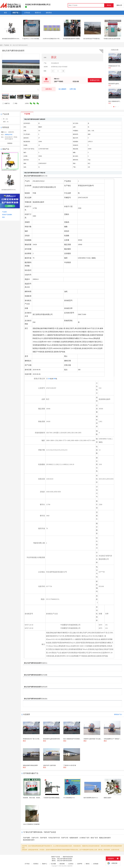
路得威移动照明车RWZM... (9, 190)
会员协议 (71, 864)
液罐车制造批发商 (68, 857)
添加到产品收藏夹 (7, 215)
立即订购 (73, 89)
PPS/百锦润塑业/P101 (69, 798)
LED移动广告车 (84, 838)
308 (54, 379)
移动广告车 (94, 838)
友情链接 (96, 864)
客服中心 (45, 864)
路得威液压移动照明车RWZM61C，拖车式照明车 (16, 39)
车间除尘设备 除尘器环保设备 (112, 39)
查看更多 (10, 143)
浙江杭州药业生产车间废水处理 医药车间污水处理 (97, 39)
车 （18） (6, 119)
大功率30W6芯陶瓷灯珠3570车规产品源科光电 (55, 39)
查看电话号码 (95, 80)
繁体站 (88, 864)
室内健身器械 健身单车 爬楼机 (71, 39)
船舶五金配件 (108, 798)
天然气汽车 (65, 838)
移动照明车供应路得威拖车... (10, 170)
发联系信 (49, 89)
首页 (1, 45)
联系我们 (36, 864)
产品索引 (5, 212)
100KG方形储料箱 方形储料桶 (31, 824)
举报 (15, 103)
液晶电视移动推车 (29, 840)
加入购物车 (62, 89)
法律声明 (80, 864)
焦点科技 (64, 866)
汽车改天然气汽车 (54, 838)
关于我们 (27, 864)
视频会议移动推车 (105, 838)
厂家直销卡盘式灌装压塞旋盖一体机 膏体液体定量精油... (59, 798)
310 (49, 379)
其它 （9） (6, 122)
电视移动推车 (74, 838)
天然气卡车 (35, 838)
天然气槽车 (27, 838)
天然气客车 (43, 838)
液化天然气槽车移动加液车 (65, 859)
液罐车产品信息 (56, 857)
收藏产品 (6, 103)
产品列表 (6, 45)
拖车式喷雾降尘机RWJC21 (91, 798)
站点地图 (53, 864)
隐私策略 (62, 864)
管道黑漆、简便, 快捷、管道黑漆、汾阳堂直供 (36, 798)
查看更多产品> (118, 714)
